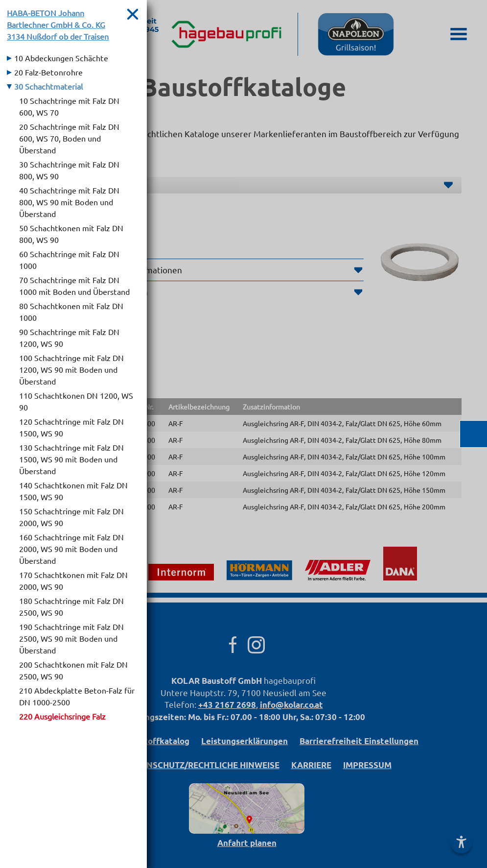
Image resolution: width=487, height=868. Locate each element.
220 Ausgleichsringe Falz (62, 716)
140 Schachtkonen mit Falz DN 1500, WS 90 (73, 491)
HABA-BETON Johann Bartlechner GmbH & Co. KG (58, 24)
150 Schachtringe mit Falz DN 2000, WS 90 (71, 517)
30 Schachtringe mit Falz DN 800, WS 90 (69, 170)
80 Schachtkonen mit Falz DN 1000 (71, 312)
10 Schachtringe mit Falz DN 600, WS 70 (69, 106)
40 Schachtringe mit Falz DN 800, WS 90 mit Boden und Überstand (69, 202)
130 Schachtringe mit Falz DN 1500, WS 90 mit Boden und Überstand (71, 459)
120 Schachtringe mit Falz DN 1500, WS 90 (71, 427)
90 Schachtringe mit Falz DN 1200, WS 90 (69, 338)
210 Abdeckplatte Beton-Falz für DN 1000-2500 (77, 696)
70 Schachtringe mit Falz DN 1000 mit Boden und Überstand (74, 286)
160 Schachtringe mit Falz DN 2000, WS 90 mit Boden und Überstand (71, 549)
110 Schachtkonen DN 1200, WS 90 (76, 401)
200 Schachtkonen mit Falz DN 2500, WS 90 (73, 670)
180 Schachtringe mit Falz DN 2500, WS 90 (71, 606)
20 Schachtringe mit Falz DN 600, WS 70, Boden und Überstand (69, 138)
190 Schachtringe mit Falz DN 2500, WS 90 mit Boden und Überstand (71, 638)
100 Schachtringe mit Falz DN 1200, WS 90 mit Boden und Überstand (71, 369)
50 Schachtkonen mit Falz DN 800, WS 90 (71, 234)
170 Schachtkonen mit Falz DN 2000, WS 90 (73, 580)
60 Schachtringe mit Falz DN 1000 (69, 260)
